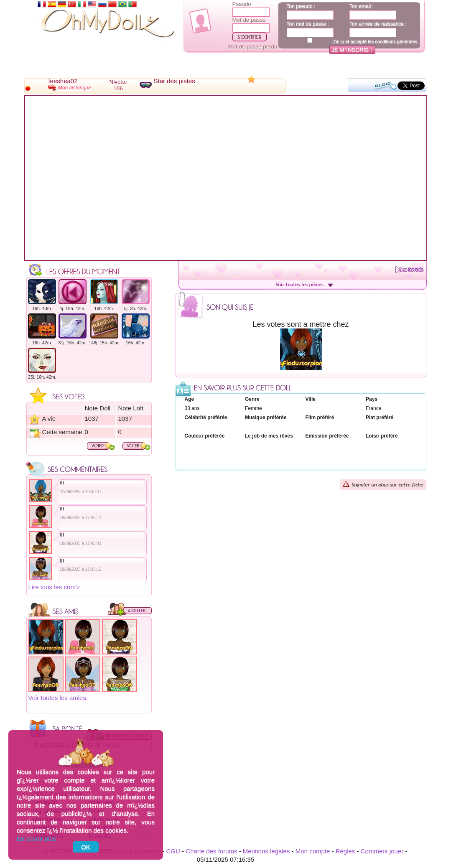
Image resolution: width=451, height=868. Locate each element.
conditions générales (396, 41)
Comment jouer (382, 851)
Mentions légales (266, 851)
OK (86, 847)
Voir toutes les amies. (58, 698)
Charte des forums (211, 851)
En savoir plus (36, 839)
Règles (345, 851)
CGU (173, 851)
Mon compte (313, 851)
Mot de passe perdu (253, 47)
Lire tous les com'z (54, 587)
